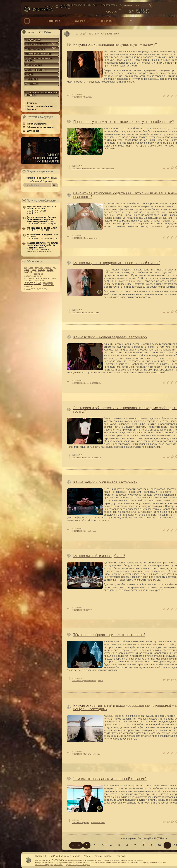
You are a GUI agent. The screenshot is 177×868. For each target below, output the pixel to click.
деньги (48, 267)
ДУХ (131, 21)
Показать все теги (36, 289)
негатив (50, 272)
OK (55, 185)
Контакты (122, 856)
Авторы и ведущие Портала (98, 856)
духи (27, 270)
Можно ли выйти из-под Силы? (99, 556)
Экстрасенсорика (92, 312)
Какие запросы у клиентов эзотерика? (105, 482)
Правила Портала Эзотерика (78, 865)
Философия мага (98, 823)
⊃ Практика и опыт (35, 49)
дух (55, 267)
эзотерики (48, 282)
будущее (29, 267)
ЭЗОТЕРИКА (53, 21)
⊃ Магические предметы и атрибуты (39, 59)
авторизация (143, 10)
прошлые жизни (33, 276)
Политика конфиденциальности (49, 865)
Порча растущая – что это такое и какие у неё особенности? (124, 122)
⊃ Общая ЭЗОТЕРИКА (36, 44)
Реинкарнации (90, 681)
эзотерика (33, 283)
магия (28, 272)
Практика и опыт (91, 238)
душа (33, 270)
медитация (39, 272)
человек (28, 280)
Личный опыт (90, 531)
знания (41, 270)
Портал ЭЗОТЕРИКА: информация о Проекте (58, 856)
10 (159, 845)
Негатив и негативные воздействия (99, 168)
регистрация (142, 12)
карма (50, 270)
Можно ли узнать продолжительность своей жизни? (117, 263)
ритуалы (45, 278)
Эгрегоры (88, 97)
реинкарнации (32, 278)
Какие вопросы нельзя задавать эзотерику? (110, 337)
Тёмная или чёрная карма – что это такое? (109, 635)
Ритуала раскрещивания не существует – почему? (115, 44)
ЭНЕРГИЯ (107, 21)
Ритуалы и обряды (92, 754)
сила (53, 278)
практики (38, 274)
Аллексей (111, 12)
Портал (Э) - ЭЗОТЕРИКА (88, 34)
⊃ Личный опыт (33, 65)
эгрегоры (39, 280)
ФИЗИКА (80, 21)
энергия (28, 287)
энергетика (48, 285)
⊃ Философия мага (35, 70)
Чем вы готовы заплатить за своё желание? (110, 779)
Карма (100, 681)
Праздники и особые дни (38, 54)
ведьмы (39, 267)
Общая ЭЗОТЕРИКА (92, 383)
